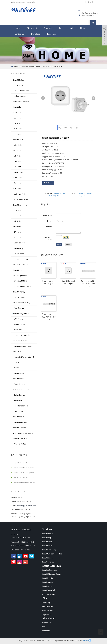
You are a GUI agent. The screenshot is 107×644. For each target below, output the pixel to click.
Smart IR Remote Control (23, 346)
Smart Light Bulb (20, 275)
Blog (61, 28)
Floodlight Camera (21, 406)
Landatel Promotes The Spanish (23, 473)
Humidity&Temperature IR (24, 357)
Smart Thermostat (21, 265)
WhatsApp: (48, 215)
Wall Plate (18, 167)
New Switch (19, 161)
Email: (49, 221)
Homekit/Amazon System (38, 66)
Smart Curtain (19, 417)
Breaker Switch (20, 85)
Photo (83, 28)
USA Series (18, 112)
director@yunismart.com (88, 13)
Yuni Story (46, 602)
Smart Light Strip (21, 281)
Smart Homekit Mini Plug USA (49, 282)
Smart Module (19, 80)
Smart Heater (19, 254)
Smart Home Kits (20, 428)
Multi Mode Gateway (22, 303)
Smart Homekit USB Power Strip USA (88, 284)
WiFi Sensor (19, 319)
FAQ (71, 28)
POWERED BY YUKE (75, 640)
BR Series (18, 134)
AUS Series (18, 129)
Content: (48, 227)
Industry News (48, 610)
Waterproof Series (21, 199)
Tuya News (47, 614)
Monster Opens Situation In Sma (24, 468)
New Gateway (19, 308)
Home (17, 28)
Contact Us (19, 34)
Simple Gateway (20, 297)
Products (48, 28)
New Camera (19, 411)
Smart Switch (18, 140)
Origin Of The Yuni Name (21, 463)
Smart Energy (18, 248)
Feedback (51, 34)
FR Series (18, 226)
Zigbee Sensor (20, 324)
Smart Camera (19, 379)
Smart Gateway (19, 292)
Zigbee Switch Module (23, 96)
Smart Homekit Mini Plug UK (68, 282)
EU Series (18, 118)
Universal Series (20, 194)
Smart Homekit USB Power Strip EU (49, 317)
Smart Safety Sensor (21, 314)
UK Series (18, 123)
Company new (48, 606)
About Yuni (32, 28)
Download (36, 34)
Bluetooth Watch (21, 341)
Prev (43, 98)
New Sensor (19, 330)
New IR (17, 368)
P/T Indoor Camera (21, 390)
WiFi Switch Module (22, 91)
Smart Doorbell (19, 373)
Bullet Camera (20, 395)
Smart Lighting (19, 270)
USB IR (17, 362)
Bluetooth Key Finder (22, 335)
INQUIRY (48, 183)
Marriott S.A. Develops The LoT (24, 478)
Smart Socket (18, 172)
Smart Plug (17, 107)
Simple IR (18, 351)
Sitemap (85, 640)
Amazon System (20, 444)
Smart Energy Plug (21, 259)
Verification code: (47, 238)
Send (59, 244)
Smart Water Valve (20, 422)
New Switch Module (22, 102)
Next (93, 98)
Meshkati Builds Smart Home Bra (24, 483)
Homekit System (56, 66)
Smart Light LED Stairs (23, 286)
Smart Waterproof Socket (52, 554)
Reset (68, 244)
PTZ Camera (19, 400)
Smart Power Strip (20, 205)
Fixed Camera (19, 384)
